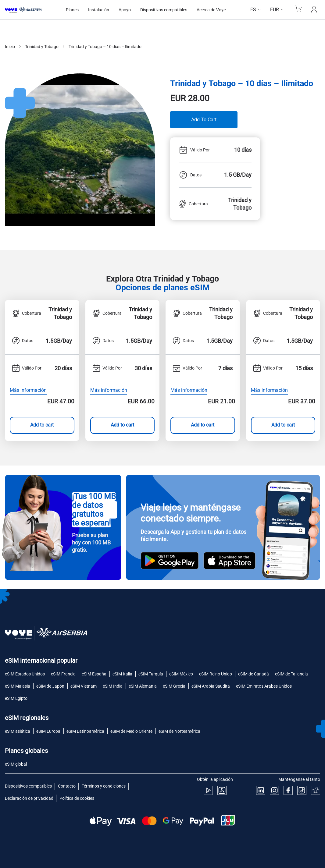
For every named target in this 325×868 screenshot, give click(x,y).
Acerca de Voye (211, 10)
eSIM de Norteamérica (179, 731)
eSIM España (94, 674)
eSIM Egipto (16, 698)
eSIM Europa (48, 731)
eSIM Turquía (151, 674)
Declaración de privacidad (29, 798)
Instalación (99, 10)
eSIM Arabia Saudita (211, 686)
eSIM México (181, 674)
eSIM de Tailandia (291, 674)
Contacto (67, 786)
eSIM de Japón (50, 686)
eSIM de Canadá (254, 674)
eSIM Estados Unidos (25, 674)
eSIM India (113, 686)
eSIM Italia (122, 674)
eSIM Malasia (18, 686)
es (253, 10)
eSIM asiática (18, 731)
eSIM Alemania (143, 686)
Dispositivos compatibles (164, 10)
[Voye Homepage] (29, 10)
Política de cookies (77, 798)
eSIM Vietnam (84, 686)
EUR (275, 10)
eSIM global (16, 764)
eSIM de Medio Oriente (131, 731)
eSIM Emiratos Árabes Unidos (264, 686)
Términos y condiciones (104, 786)
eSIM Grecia (174, 686)
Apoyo (125, 10)
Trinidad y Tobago (42, 47)
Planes (72, 10)
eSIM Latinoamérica (85, 731)
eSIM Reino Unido (216, 674)
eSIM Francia (63, 674)
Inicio (10, 47)
